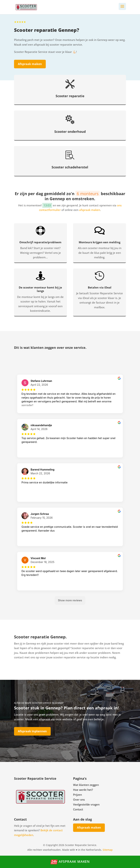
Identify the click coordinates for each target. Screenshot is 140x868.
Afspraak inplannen (32, 731)
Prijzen (77, 795)
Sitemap (108, 850)
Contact (78, 809)
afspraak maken (90, 210)
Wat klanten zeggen (86, 785)
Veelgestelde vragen (86, 804)
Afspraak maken (30, 64)
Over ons (79, 800)
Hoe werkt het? (83, 790)
